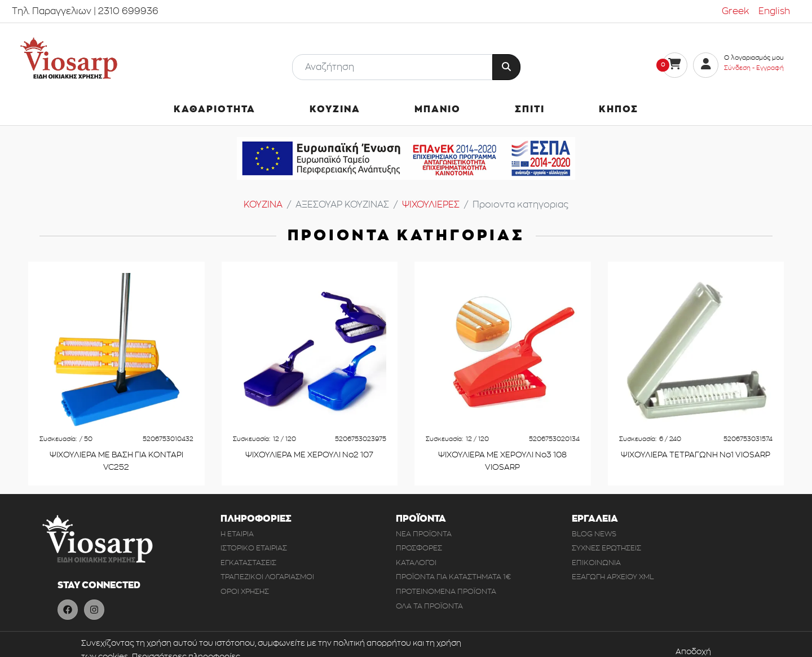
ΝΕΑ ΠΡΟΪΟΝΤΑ (424, 534)
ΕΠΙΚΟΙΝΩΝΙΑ (596, 563)
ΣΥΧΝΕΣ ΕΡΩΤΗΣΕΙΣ (606, 548)
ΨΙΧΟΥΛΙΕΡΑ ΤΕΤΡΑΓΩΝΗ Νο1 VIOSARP (696, 455)
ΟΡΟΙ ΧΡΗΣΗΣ (245, 591)
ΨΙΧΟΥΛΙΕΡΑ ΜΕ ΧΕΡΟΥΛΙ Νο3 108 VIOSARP (502, 461)
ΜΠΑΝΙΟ (438, 109)
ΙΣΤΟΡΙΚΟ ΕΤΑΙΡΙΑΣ (254, 548)
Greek (736, 11)
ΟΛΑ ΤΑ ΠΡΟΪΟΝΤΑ (429, 606)
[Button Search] (506, 67)
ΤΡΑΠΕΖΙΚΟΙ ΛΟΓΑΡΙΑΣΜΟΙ (267, 577)
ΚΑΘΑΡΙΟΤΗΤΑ (215, 109)
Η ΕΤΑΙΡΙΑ (237, 534)
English (774, 11)
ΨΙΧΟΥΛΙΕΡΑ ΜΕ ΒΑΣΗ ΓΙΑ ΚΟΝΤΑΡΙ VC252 (116, 461)
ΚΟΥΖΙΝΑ (335, 109)
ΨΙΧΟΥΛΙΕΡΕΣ (431, 205)
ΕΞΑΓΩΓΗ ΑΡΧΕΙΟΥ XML (613, 577)
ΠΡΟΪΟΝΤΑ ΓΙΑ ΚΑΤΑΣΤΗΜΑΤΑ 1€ (453, 577)
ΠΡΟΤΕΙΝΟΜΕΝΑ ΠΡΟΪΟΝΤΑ (446, 591)
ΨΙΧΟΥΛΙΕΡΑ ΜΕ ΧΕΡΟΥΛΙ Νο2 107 (309, 455)
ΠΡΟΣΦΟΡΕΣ (419, 548)
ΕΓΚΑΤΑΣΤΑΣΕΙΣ (248, 563)
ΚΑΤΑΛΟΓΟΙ (416, 563)
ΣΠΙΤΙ (530, 109)
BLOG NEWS (594, 534)
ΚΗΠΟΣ (619, 109)
